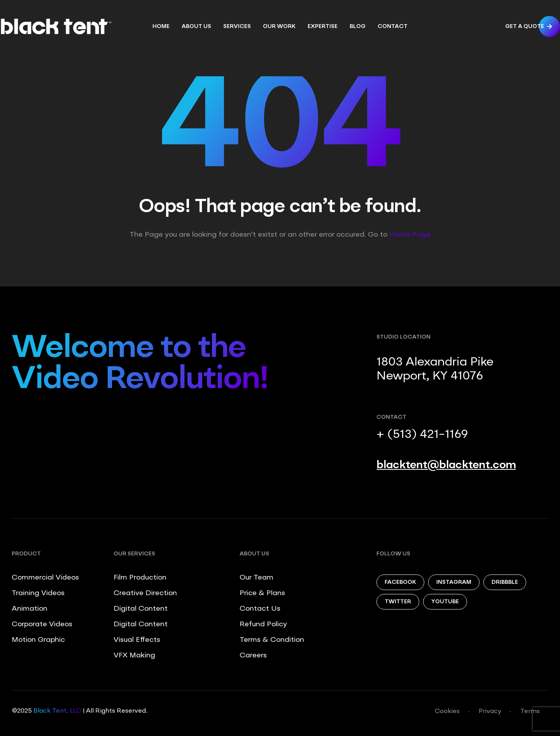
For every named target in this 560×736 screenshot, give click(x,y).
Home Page (410, 235)
